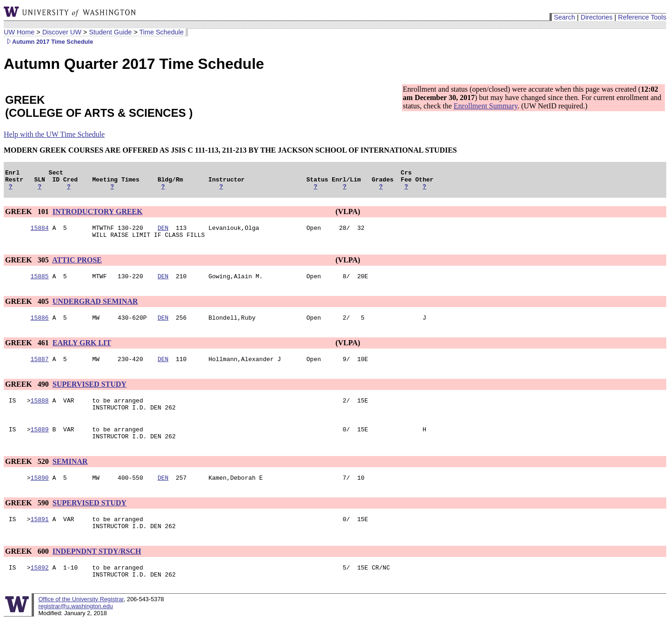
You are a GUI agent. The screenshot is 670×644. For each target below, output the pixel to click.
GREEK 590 (28, 521)
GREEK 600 (28, 572)
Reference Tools (642, 17)
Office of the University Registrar (81, 623)
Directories (597, 17)
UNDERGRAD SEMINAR (95, 310)
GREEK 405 (28, 310)
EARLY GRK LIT (82, 352)
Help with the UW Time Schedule (54, 134)
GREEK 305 (28, 267)
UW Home (19, 32)
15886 (40, 327)
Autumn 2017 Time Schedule (48, 42)
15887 (40, 370)
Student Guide (110, 32)
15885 (40, 284)
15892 (40, 590)
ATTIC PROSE (77, 267)
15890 (40, 496)
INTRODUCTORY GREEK (98, 216)
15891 (40, 538)
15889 (40, 444)
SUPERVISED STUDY (90, 395)
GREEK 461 (28, 352)
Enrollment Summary (486, 106)
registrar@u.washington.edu (75, 630)
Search (564, 17)
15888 (40, 413)
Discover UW (62, 32)
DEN (163, 233)
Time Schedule (161, 32)
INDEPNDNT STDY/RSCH (97, 572)
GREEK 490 (28, 395)
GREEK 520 (28, 478)
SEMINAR (70, 478)
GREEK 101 (28, 216)
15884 (40, 233)
